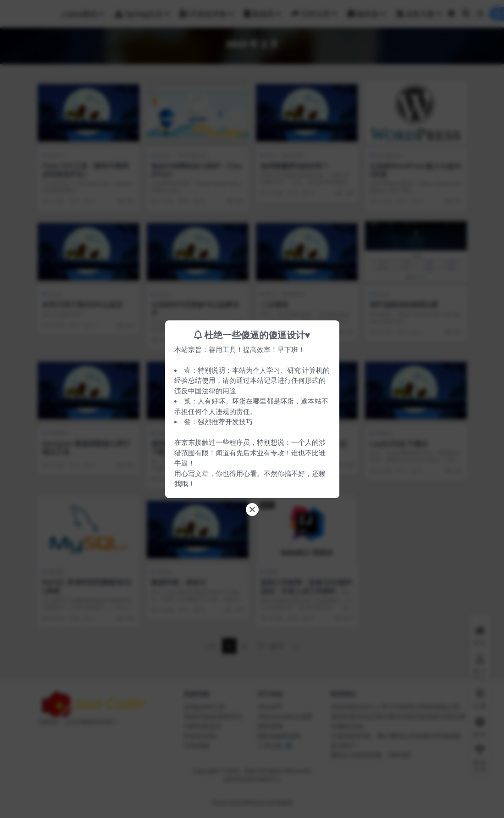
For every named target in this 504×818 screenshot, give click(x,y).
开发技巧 (239, 421)
